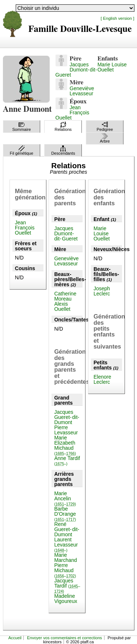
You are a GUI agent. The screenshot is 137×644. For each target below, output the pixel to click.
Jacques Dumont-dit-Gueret (76, 70)
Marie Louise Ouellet (112, 67)
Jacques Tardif (67, 586)
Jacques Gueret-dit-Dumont (67, 417)
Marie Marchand (65, 557)
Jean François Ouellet (73, 113)
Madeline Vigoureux (66, 599)
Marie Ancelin (65, 498)
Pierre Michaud (65, 570)
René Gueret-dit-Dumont (67, 529)
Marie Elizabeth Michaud (65, 445)
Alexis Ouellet (62, 306)
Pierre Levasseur (66, 430)
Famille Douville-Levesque (80, 29)
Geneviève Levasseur (82, 91)
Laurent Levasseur (66, 544)
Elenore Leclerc (102, 379)
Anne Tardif (67, 461)
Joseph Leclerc (102, 291)
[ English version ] (118, 18)
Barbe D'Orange (65, 514)
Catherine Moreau (65, 296)
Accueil (15, 638)
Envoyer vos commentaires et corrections (64, 638)
